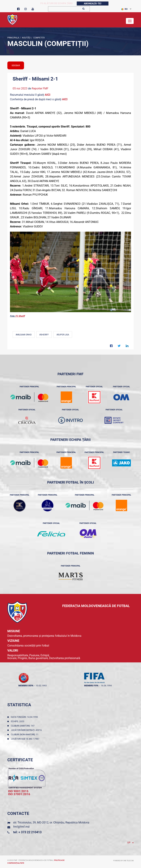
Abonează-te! (93, 3)
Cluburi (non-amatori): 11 (25, 735)
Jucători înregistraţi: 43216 (27, 730)
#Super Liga (63, 335)
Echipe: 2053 (18, 721)
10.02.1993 (41, 686)
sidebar (16, 66)
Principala (13, 38)
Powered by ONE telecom (123, 861)
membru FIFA (91, 686)
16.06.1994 (106, 686)
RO (124, 9)
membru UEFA (26, 686)
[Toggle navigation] (130, 21)
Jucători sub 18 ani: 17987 (26, 739)
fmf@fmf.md (21, 827)
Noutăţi (26, 38)
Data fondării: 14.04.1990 (25, 717)
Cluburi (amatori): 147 (23, 726)
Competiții (39, 38)
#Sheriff (44, 335)
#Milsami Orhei (24, 335)
